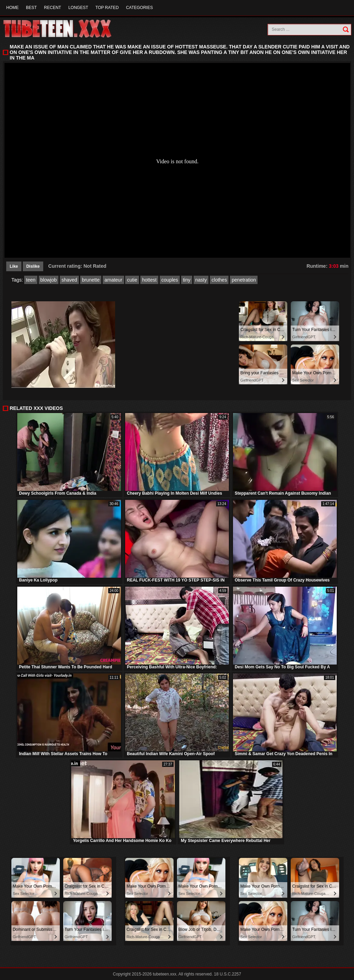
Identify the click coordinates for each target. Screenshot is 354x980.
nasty (201, 280)
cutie (132, 280)
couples (170, 280)
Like (14, 266)
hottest (149, 280)
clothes (219, 280)
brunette (91, 280)
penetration (244, 280)
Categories (139, 8)
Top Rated (107, 8)
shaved (69, 280)
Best (31, 8)
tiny (187, 280)
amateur (113, 280)
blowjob (49, 280)
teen (31, 280)
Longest (78, 8)
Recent (52, 8)
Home (12, 8)
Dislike (33, 266)
